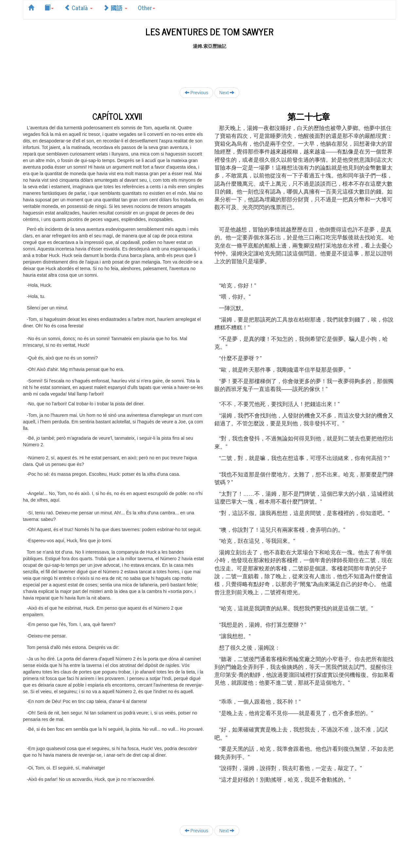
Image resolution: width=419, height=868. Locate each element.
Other (146, 8)
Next (227, 92)
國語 (115, 8)
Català (78, 8)
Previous (196, 92)
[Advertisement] (209, 64)
